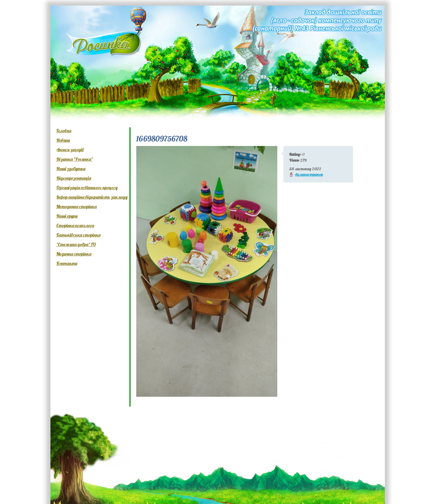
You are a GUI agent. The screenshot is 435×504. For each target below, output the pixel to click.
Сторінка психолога (75, 225)
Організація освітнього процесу (87, 188)
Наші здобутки (71, 169)
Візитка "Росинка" (75, 159)
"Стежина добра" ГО (76, 244)
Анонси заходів (70, 150)
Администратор (309, 174)
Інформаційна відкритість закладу (92, 197)
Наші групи (67, 216)
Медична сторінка (74, 254)
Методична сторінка (76, 206)
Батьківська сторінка (78, 235)
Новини (63, 140)
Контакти (67, 263)
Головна (64, 131)
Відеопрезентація (74, 178)
